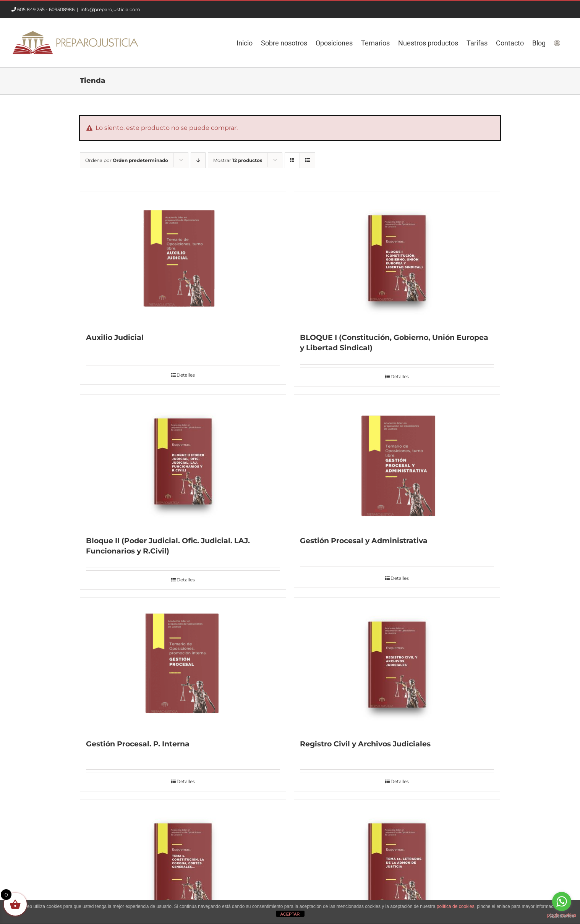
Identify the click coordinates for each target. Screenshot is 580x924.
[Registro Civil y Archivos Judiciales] (397, 665)
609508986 (62, 9)
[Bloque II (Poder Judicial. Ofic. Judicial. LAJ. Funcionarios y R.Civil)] (183, 461)
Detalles (186, 375)
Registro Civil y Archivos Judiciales (365, 744)
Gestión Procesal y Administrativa (364, 541)
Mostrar (238, 160)
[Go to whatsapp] (562, 901)
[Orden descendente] (198, 160)
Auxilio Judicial (115, 337)
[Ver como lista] (307, 160)
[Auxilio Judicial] (183, 258)
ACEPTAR (290, 914)
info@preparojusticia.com (110, 9)
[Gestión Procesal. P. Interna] (183, 665)
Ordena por (127, 160)
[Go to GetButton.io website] (562, 916)
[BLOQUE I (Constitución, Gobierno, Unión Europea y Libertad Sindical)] (397, 258)
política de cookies (456, 906)
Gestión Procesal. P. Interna (138, 744)
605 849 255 (31, 9)
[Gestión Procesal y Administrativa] (397, 461)
